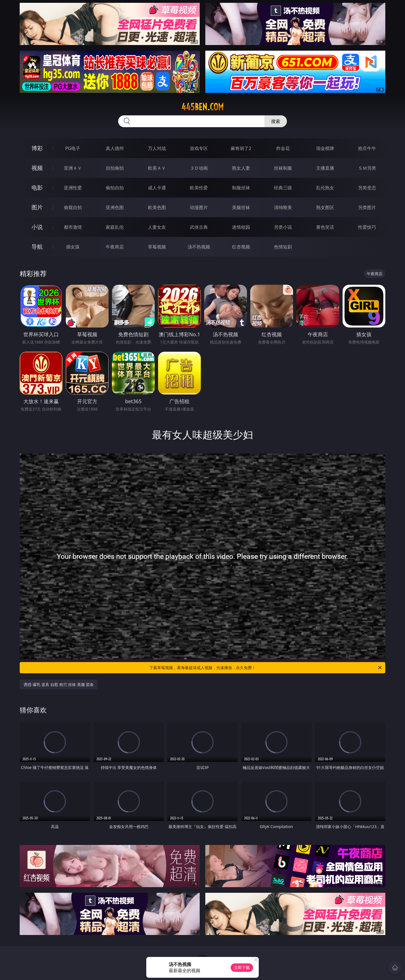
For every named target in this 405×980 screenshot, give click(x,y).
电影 (37, 188)
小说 (37, 227)
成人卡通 (157, 188)
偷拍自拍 (115, 188)
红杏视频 (241, 247)
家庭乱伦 (115, 227)
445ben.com (202, 107)
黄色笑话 (325, 227)
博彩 (37, 148)
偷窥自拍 (73, 207)
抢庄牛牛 (367, 148)
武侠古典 (199, 227)
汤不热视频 (199, 247)
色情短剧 (283, 247)
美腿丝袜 (241, 207)
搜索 (276, 121)
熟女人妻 (241, 168)
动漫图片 (199, 207)
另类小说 (283, 227)
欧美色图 (157, 207)
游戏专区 (199, 148)
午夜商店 (115, 247)
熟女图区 (325, 207)
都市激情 (73, 227)
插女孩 (73, 247)
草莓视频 (157, 247)
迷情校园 (241, 227)
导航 (37, 247)
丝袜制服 (283, 168)
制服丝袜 (241, 188)
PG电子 (73, 148)
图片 (37, 207)
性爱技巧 (367, 227)
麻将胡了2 (241, 148)
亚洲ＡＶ (73, 168)
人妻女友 (157, 227)
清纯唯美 (283, 207)
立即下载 (242, 967)
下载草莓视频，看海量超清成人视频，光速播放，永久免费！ (266, 668)
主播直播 (325, 168)
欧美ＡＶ (157, 168)
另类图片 (367, 207)
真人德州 (115, 148)
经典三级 (283, 188)
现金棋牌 (325, 148)
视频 (37, 168)
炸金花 (283, 148)
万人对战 (157, 148)
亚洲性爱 (73, 188)
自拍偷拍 (115, 168)
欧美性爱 (199, 188)
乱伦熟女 (325, 188)
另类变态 (367, 188)
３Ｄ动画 (199, 168)
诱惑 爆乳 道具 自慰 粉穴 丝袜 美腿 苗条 (59, 684)
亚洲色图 (115, 207)
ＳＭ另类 (367, 168)
